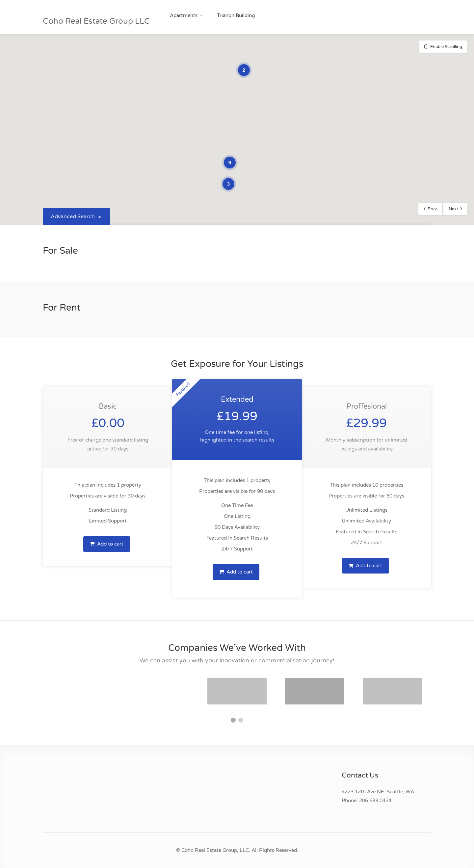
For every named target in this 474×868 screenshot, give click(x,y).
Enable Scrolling (446, 47)
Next (453, 209)
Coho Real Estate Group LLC (96, 21)
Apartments (184, 15)
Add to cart (107, 544)
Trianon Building (236, 15)
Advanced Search (77, 217)
